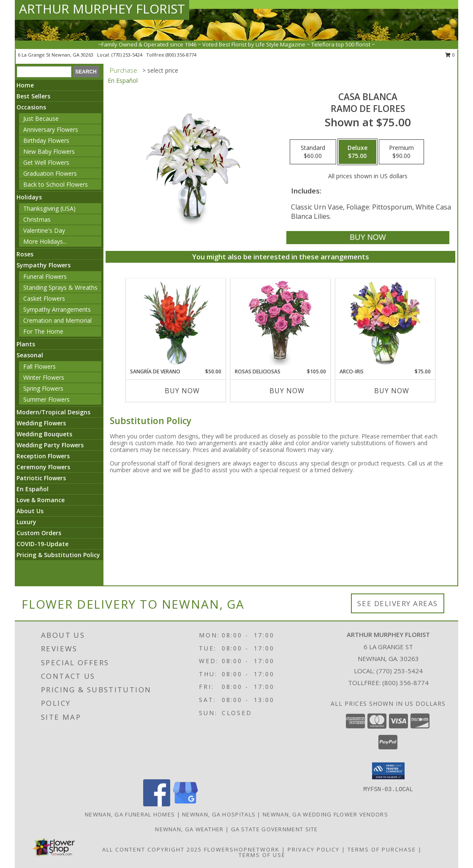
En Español (33, 489)
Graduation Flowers (50, 173)
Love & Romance (41, 500)
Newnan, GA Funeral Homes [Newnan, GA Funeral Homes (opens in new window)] (130, 814)
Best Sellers (33, 96)
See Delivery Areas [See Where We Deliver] (398, 603)
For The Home (43, 331)
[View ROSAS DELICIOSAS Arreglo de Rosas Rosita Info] (281, 323)
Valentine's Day (44, 230)
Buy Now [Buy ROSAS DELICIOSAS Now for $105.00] (287, 391)
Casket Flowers (44, 298)
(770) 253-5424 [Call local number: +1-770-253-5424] (128, 55)
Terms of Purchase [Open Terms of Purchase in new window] (382, 849)
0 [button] (450, 55)
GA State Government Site (275, 829)
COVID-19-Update (42, 544)
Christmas (37, 219)
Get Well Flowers (46, 162)
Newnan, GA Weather (189, 829)
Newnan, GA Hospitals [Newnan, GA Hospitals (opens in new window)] (219, 814)
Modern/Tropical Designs (53, 412)
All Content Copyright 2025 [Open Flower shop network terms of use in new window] (152, 849)
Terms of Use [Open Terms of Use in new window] (262, 855)
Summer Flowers (46, 399)
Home (25, 85)
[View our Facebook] (157, 804)
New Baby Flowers (49, 151)
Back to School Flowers (56, 184)
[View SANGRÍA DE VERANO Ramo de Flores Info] (176, 323)
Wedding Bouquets (44, 434)
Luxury (26, 522)
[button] (388, 771)
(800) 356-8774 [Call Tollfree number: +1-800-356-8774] (405, 683)
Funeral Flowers (45, 276)
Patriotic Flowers (41, 478)
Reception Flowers (43, 456)
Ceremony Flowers (43, 467)
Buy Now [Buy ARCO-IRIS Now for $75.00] (392, 391)
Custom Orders (39, 533)
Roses (25, 254)
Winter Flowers (44, 377)
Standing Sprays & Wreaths (60, 287)
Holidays (29, 197)
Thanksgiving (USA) (49, 208)
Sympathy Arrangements (57, 309)
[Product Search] (44, 72)
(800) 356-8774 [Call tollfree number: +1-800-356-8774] (181, 55)
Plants (26, 344)
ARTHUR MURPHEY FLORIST (102, 9)
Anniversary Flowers (51, 129)
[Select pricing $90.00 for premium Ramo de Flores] (401, 152)
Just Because (41, 118)
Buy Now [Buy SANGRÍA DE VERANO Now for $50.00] (182, 391)
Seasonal (30, 355)
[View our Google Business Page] (185, 804)
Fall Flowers (39, 366)
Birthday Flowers (46, 140)
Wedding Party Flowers (50, 445)
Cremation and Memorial (57, 320)
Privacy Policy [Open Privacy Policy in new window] (314, 849)
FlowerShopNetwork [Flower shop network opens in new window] (242, 849)
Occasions (31, 107)
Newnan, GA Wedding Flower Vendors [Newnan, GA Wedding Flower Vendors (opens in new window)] (325, 814)
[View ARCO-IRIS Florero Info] (385, 323)
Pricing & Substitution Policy (58, 555)
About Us (30, 511)
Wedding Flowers (41, 423)
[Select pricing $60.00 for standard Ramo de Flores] (313, 152)
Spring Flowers (43, 388)
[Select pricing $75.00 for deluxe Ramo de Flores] (357, 152)
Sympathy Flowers (43, 265)
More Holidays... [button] (45, 241)
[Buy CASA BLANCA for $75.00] (368, 238)
